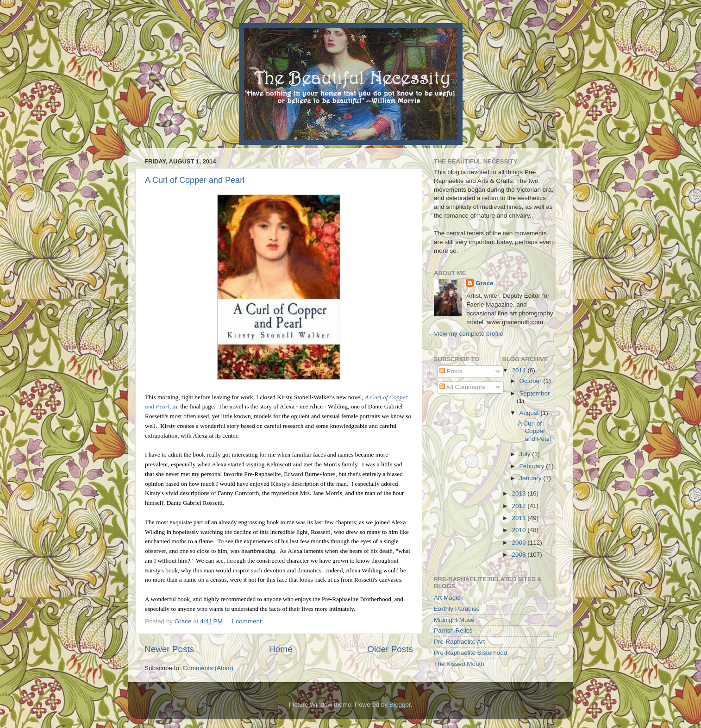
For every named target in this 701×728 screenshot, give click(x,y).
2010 (519, 530)
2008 (519, 555)
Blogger (400, 705)
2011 (519, 518)
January (532, 478)
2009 (519, 543)
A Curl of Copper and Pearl (195, 180)
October (532, 381)
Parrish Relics (453, 631)
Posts (451, 371)
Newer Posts (169, 649)
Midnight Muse (454, 620)
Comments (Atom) (208, 668)
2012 (519, 506)
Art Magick (449, 598)
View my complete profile (469, 334)
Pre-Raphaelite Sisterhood (470, 653)
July (526, 454)
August (530, 413)
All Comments (462, 387)
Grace (484, 283)
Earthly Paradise (457, 609)
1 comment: (248, 621)
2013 (519, 493)
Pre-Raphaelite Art (459, 642)
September (535, 393)
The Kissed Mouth (459, 664)
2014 (519, 370)
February (533, 466)
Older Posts (390, 649)
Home (281, 649)
